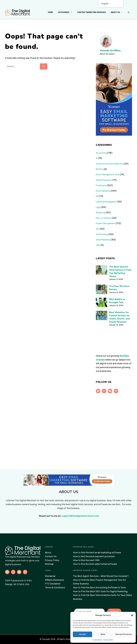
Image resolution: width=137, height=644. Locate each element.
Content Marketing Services (91, 12)
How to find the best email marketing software (97, 553)
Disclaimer (50, 576)
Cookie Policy (98, 640)
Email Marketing (103, 191)
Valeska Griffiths (110, 51)
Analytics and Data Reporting (110, 164)
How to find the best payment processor (94, 556)
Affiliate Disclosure (54, 580)
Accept (83, 634)
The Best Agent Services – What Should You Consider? (101, 576)
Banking (100, 169)
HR (97, 196)
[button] (132, 615)
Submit (114, 612)
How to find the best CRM (86, 560)
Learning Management (106, 202)
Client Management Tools (108, 175)
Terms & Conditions (55, 588)
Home (50, 12)
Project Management (106, 223)
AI (97, 158)
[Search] (44, 66)
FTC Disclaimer (53, 584)
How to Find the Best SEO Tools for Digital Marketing (100, 591)
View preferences (124, 634)
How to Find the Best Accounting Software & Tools (99, 588)
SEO (98, 229)
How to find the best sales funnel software (95, 564)
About (48, 553)
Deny (103, 634)
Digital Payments (104, 180)
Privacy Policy (108, 640)
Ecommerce (101, 185)
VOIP (98, 245)
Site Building (102, 234)
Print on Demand (104, 218)
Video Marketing (103, 240)
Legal (98, 207)
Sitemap (49, 564)
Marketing (101, 213)
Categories (66, 12)
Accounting (101, 153)
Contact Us (51, 556)
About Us (118, 12)
